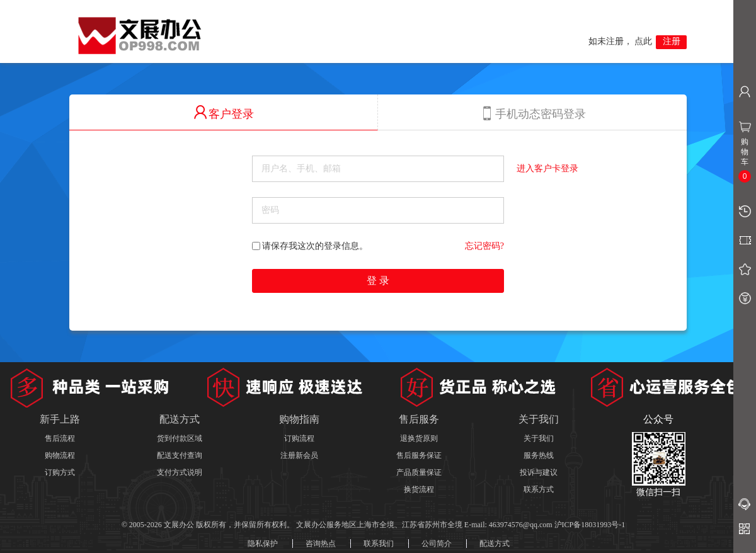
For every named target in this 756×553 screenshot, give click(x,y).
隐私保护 (263, 544)
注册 (672, 41)
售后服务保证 (419, 455)
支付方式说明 (180, 472)
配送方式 (495, 544)
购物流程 (60, 455)
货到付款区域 (180, 438)
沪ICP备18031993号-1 (590, 525)
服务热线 (539, 455)
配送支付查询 (180, 455)
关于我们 (539, 438)
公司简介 (437, 544)
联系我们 (379, 544)
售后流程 (60, 438)
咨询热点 (321, 544)
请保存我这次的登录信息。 (310, 246)
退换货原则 (419, 438)
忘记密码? (484, 246)
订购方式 (60, 472)
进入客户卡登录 (547, 168)
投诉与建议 (539, 472)
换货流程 (419, 489)
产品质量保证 (419, 472)
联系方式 (539, 489)
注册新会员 (299, 455)
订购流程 (299, 438)
